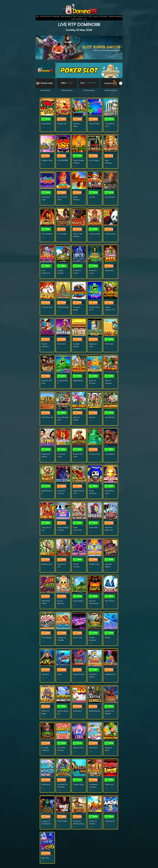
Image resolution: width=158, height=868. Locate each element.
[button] (121, 83)
